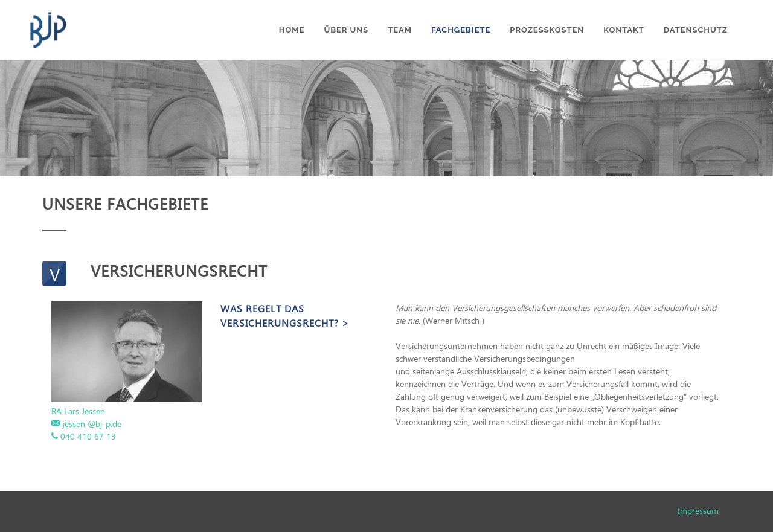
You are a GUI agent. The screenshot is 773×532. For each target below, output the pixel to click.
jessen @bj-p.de (92, 424)
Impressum (698, 511)
